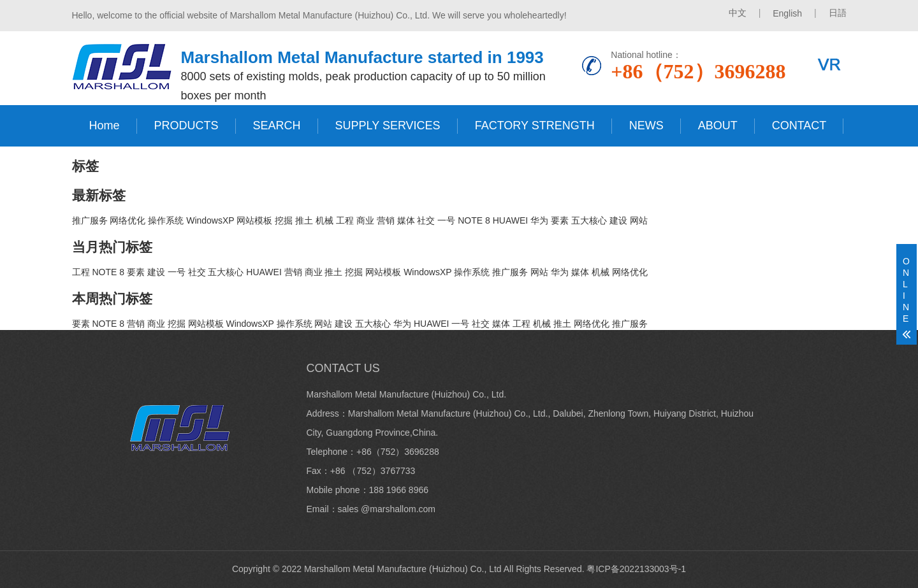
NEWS (646, 125)
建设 (618, 220)
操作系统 (166, 220)
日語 (838, 13)
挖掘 (284, 220)
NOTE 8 (474, 220)
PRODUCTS (186, 125)
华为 (539, 220)
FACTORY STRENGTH (535, 125)
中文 (738, 13)
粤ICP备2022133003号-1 (636, 569)
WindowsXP (210, 220)
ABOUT (718, 125)
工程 (345, 220)
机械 (324, 220)
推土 (304, 220)
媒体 (406, 220)
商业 (365, 220)
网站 (639, 220)
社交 (426, 220)
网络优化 (127, 220)
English (787, 13)
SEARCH (277, 125)
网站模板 (254, 220)
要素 (560, 220)
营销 (386, 220)
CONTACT (799, 125)
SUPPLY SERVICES (388, 125)
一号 (446, 220)
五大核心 (589, 220)
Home (105, 125)
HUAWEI (510, 220)
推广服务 (90, 220)
